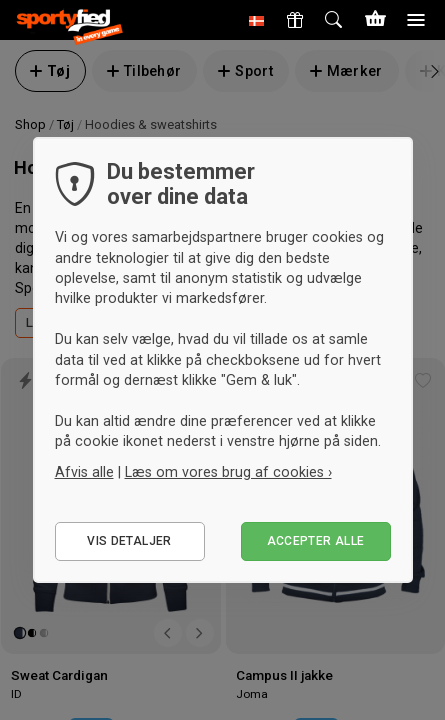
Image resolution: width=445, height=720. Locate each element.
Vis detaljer (129, 541)
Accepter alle (316, 541)
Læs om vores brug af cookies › (228, 472)
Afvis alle (84, 472)
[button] (257, 20)
